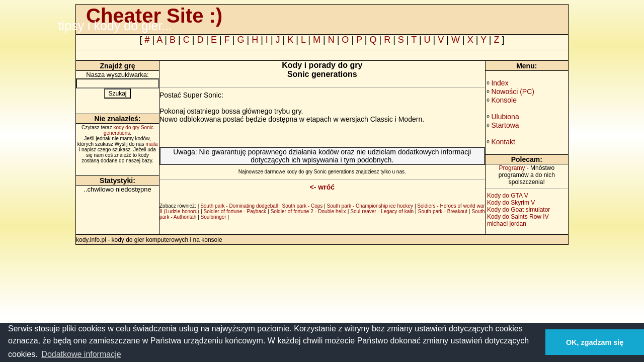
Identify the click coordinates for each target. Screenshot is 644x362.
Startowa (505, 125)
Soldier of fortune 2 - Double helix (308, 211)
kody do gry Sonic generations (129, 130)
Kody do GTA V (508, 196)
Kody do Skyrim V (511, 203)
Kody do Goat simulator (518, 210)
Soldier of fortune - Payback (235, 211)
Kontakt (503, 142)
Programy (512, 168)
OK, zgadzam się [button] (595, 342)
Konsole (504, 100)
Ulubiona (505, 117)
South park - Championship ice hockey (370, 206)
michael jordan (507, 224)
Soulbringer (214, 217)
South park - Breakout (443, 211)
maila (151, 144)
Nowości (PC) (513, 92)
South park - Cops (303, 206)
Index (500, 83)
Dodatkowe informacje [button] (81, 354)
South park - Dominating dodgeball (239, 206)
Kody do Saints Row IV (518, 217)
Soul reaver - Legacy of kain (382, 211)
